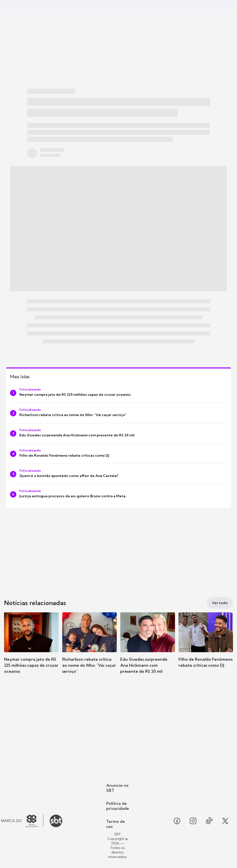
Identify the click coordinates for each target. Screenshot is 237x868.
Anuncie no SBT (117, 788)
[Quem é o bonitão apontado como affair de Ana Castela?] (118, 474)
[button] (31, 647)
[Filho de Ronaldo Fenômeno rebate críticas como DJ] (118, 454)
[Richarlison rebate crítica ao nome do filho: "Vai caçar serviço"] (118, 413)
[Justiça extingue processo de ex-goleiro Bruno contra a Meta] (118, 494)
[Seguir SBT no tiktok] (209, 821)
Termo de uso (116, 824)
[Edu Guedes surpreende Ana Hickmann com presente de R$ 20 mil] (118, 433)
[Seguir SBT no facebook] (177, 821)
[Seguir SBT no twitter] (225, 821)
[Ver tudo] (220, 603)
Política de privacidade (118, 806)
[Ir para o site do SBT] (56, 821)
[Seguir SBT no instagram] (193, 821)
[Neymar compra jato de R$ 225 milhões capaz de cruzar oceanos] (118, 393)
